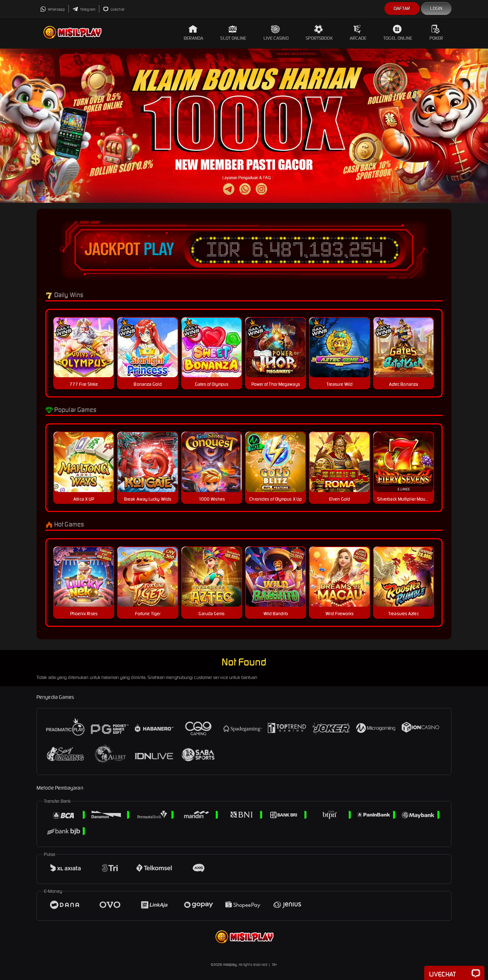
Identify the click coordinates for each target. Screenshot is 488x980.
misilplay (230, 965)
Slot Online (233, 33)
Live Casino (276, 33)
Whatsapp (52, 9)
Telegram (84, 9)
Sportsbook (319, 33)
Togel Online (398, 33)
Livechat (114, 9)
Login (436, 8)
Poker (436, 33)
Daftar (402, 8)
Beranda (194, 33)
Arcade (358, 33)
